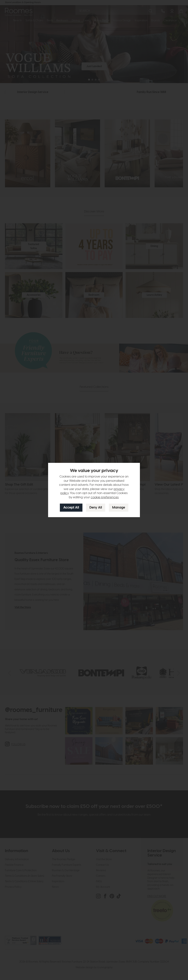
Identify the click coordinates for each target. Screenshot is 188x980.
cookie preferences (105, 497)
